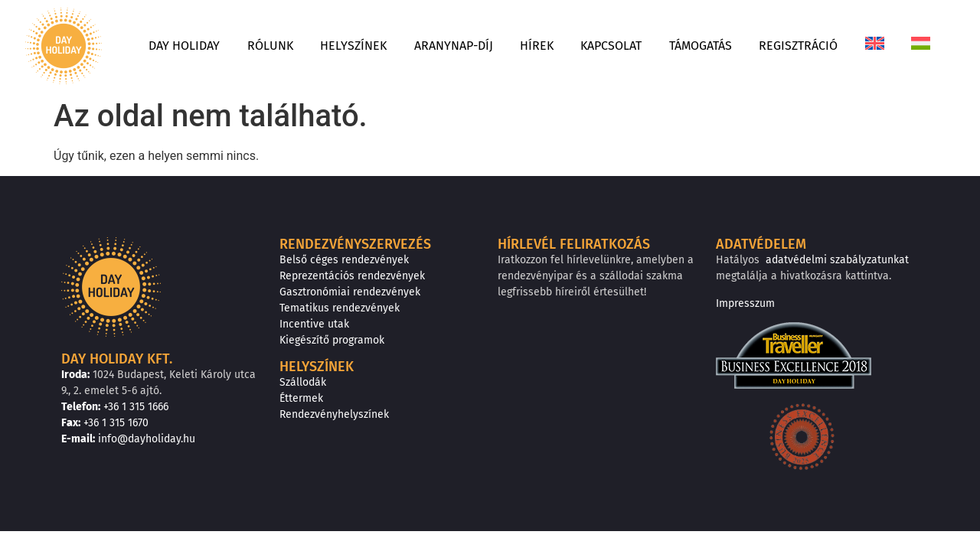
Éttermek (301, 398)
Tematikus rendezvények (338, 308)
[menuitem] (923, 31)
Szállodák (303, 382)
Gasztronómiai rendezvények (349, 292)
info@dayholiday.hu (147, 439)
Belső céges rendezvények (343, 259)
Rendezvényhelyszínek (335, 414)
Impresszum (745, 303)
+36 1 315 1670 (124, 422)
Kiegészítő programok (332, 340)
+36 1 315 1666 (142, 406)
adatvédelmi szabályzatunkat (832, 259)
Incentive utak (312, 324)
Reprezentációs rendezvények (351, 275)
